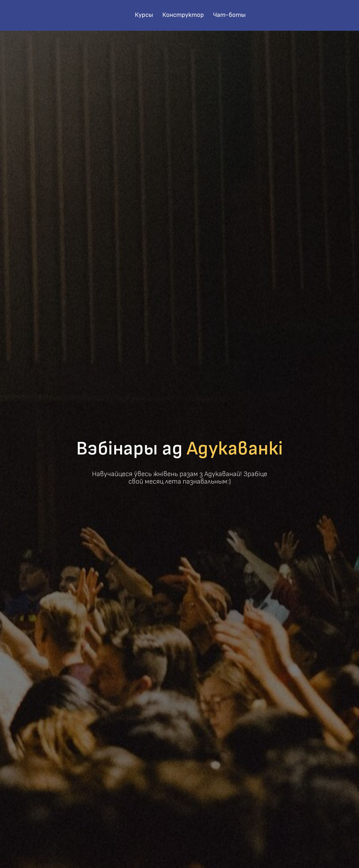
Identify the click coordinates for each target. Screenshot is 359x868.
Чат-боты (229, 15)
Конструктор (183, 15)
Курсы (144, 15)
